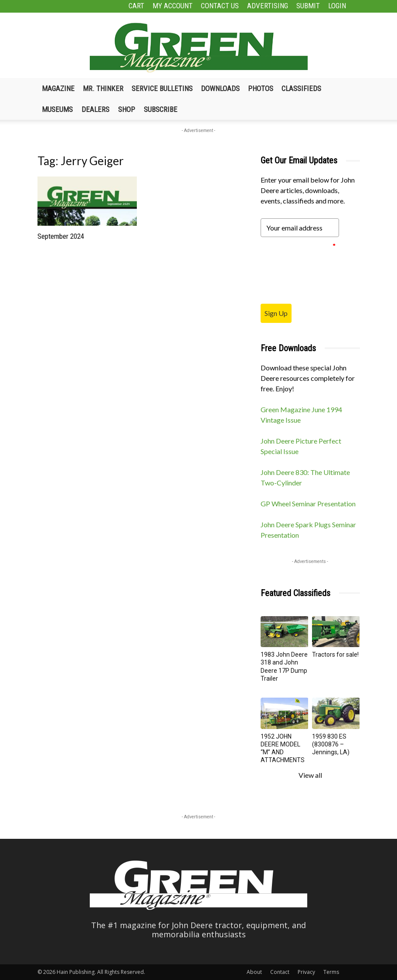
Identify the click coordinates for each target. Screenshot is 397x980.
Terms (331, 972)
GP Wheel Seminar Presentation (308, 504)
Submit (308, 6)
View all (310, 775)
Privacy (306, 972)
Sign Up (276, 313)
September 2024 (61, 236)
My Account (173, 6)
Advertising (268, 6)
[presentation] (327, 270)
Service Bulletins (162, 88)
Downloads (220, 88)
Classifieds (301, 88)
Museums (57, 109)
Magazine (58, 88)
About (254, 972)
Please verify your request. (298, 246)
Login (337, 6)
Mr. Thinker (103, 88)
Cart (136, 6)
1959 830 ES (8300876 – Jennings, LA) (331, 744)
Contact (280, 972)
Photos (261, 88)
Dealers (95, 109)
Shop (127, 109)
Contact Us (220, 6)
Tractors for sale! (335, 654)
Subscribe (161, 109)
